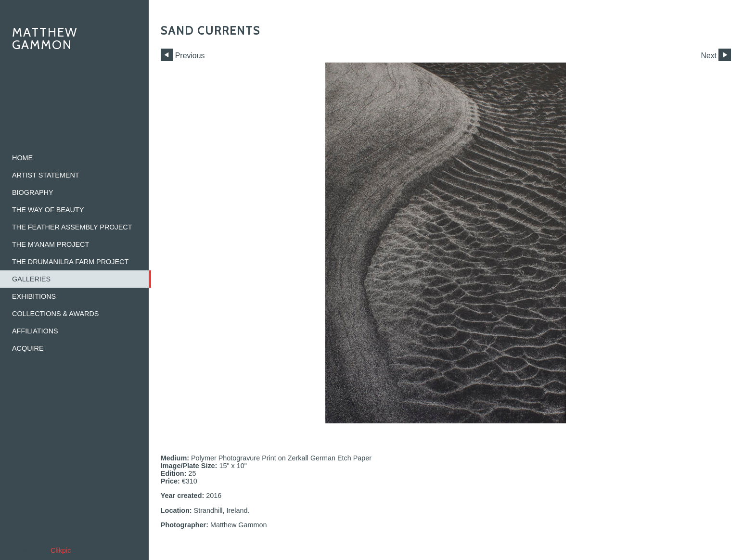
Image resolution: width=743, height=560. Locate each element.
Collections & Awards (55, 314)
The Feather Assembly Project (72, 227)
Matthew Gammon (45, 38)
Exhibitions (34, 296)
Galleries (31, 279)
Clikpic (61, 550)
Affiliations (35, 331)
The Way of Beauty (48, 210)
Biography (33, 192)
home (22, 158)
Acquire (28, 348)
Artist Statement (46, 175)
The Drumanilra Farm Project (70, 262)
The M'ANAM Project (51, 244)
